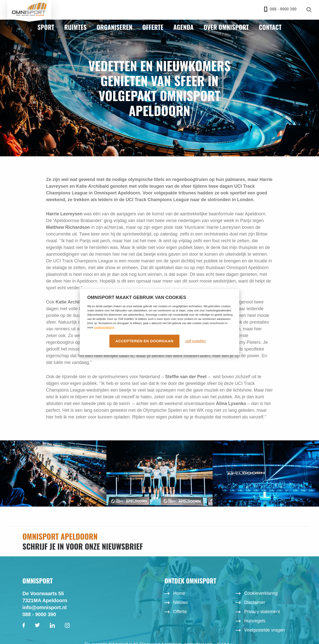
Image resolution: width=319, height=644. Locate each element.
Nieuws (181, 602)
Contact (270, 27)
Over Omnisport (226, 27)
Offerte (153, 27)
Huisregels (255, 621)
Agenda (184, 27)
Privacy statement (262, 612)
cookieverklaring (104, 327)
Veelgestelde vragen (265, 630)
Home (179, 593)
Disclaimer (255, 602)
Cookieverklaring (261, 593)
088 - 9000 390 (280, 9)
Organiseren (114, 27)
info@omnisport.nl (44, 607)
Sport (46, 27)
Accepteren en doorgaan (144, 341)
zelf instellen (196, 341)
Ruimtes (76, 27)
